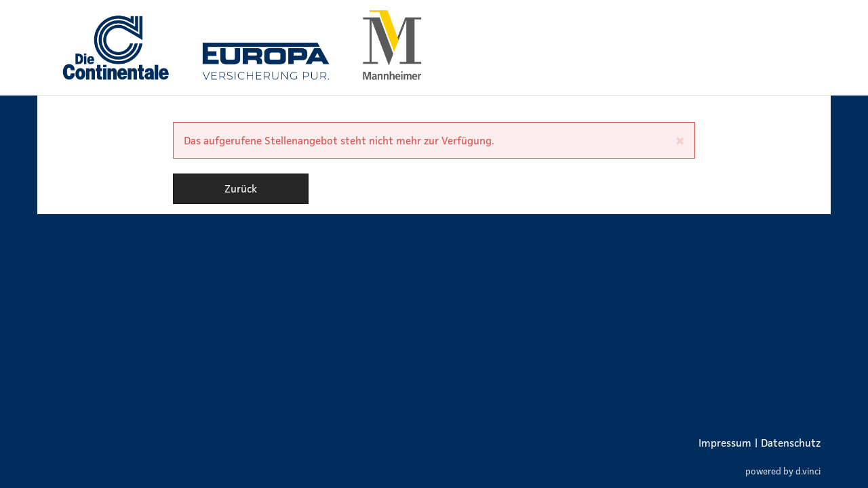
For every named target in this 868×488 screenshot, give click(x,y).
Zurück (241, 188)
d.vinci (808, 471)
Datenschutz (791, 443)
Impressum (725, 443)
